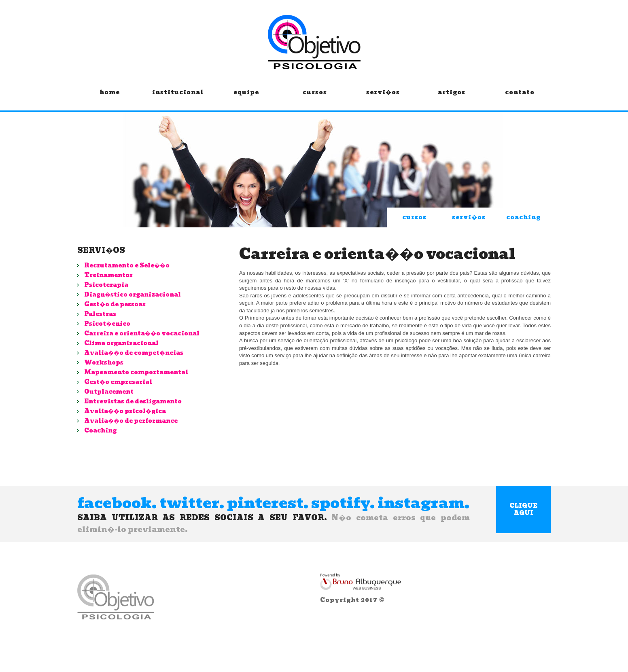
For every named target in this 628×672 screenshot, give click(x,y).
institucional (178, 99)
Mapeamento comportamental (136, 372)
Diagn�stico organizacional (133, 295)
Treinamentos (108, 275)
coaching (523, 217)
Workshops (104, 362)
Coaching (100, 430)
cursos (315, 99)
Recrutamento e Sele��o (127, 265)
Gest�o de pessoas (115, 304)
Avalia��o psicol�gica (125, 411)
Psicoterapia (106, 285)
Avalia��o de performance (131, 421)
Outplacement (109, 392)
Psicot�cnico (107, 324)
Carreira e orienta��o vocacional (142, 333)
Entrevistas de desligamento (133, 401)
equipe (246, 99)
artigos (451, 99)
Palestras (100, 314)
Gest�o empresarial (118, 382)
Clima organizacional (121, 343)
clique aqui (523, 509)
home (109, 99)
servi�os (383, 99)
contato (520, 99)
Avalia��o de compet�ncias (134, 353)
